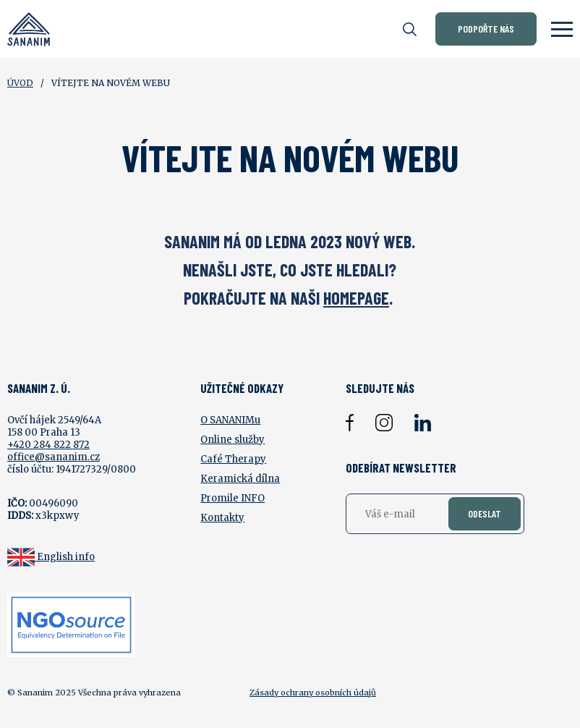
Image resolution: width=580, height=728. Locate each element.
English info (66, 557)
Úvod (20, 83)
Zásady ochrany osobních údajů (313, 693)
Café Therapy (233, 459)
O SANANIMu (230, 420)
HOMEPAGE (356, 298)
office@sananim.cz (54, 457)
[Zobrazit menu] (562, 29)
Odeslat (485, 513)
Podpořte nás (486, 29)
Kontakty (222, 518)
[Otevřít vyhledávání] (410, 29)
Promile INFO (233, 498)
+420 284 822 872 (48, 445)
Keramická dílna (240, 479)
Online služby (233, 440)
